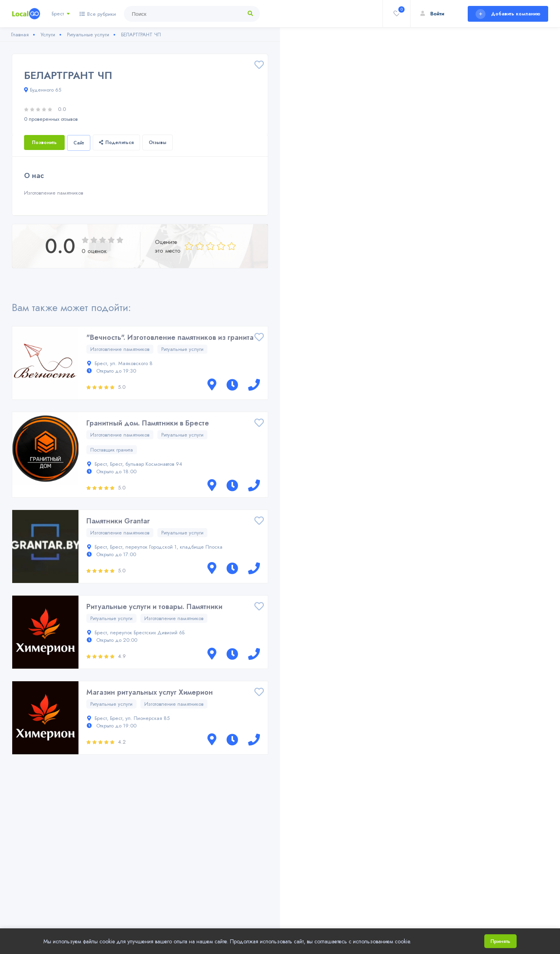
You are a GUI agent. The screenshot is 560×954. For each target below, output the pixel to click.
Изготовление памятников (120, 349)
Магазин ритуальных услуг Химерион (150, 692)
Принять (500, 941)
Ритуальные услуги (182, 349)
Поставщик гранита (112, 450)
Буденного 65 (43, 90)
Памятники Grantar (118, 521)
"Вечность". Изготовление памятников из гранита (170, 337)
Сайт (79, 143)
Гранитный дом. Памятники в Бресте (148, 423)
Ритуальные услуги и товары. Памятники (154, 607)
